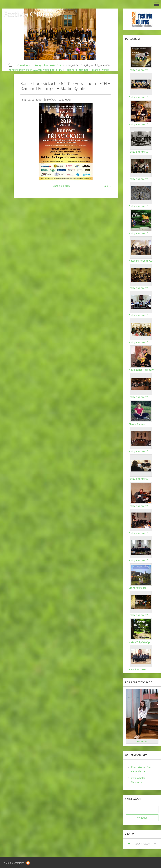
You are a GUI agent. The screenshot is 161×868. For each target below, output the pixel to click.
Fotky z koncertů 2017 (141, 315)
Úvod (10, 65)
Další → (107, 186)
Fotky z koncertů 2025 (141, 70)
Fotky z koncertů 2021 (141, 179)
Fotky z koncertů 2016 (141, 342)
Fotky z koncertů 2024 (141, 97)
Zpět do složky (62, 186)
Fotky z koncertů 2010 (141, 560)
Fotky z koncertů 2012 (141, 506)
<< (130, 844)
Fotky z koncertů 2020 (141, 206)
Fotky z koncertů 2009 (141, 615)
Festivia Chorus (28, 14)
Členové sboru (137, 424)
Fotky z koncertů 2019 (48, 65)
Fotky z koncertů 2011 (141, 533)
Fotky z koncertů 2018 (141, 288)
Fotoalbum (24, 65)
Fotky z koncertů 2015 (141, 397)
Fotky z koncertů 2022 (141, 152)
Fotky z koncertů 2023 (141, 124)
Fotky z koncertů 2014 (141, 451)
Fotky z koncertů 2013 (141, 479)
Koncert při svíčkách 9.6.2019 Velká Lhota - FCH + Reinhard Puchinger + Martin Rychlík (59, 70)
